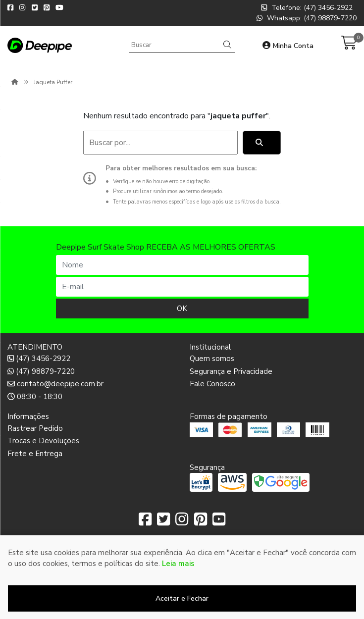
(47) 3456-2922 (39, 359)
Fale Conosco (212, 384)
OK (182, 309)
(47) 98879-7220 (41, 371)
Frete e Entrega (35, 454)
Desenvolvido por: (182, 611)
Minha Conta (288, 46)
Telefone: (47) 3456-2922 (307, 8)
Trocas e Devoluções (43, 441)
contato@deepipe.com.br (55, 384)
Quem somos (212, 359)
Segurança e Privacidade (231, 371)
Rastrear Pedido (35, 428)
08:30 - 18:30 (35, 397)
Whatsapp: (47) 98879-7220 (307, 18)
